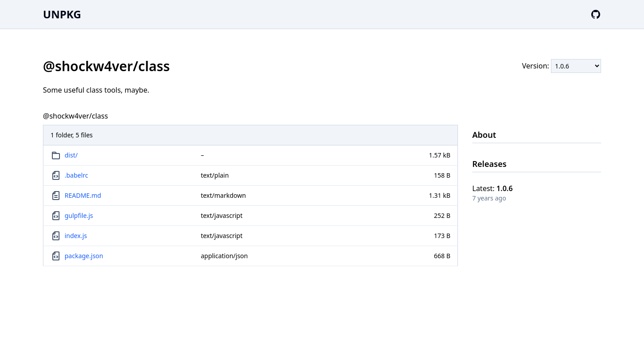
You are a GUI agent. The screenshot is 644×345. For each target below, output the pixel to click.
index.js (76, 236)
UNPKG (62, 14)
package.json (84, 256)
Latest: (492, 188)
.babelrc (77, 175)
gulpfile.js (79, 215)
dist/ (71, 155)
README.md (83, 195)
